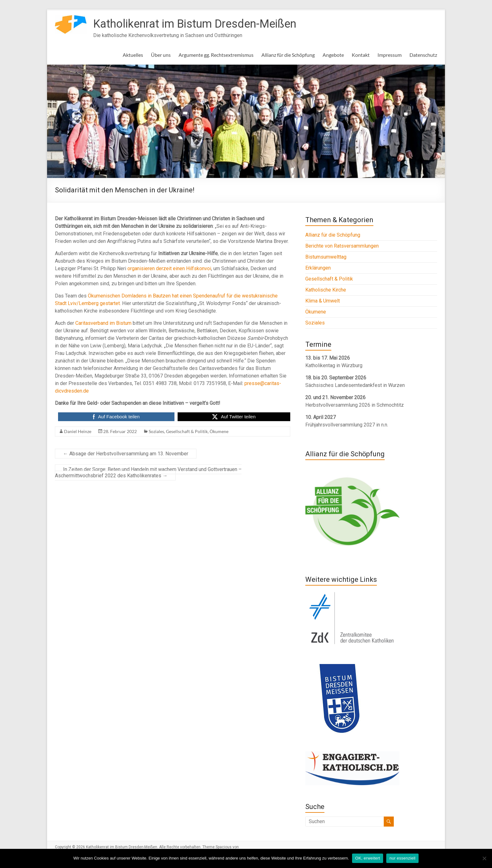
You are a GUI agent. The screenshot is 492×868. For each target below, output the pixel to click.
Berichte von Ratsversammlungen (342, 246)
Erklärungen (318, 268)
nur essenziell (402, 858)
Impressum (390, 55)
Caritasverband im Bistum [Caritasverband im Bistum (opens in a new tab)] (103, 323)
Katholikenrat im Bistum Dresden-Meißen (195, 24)
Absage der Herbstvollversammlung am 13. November (126, 454)
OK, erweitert (368, 858)
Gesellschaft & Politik (187, 431)
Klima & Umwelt (323, 301)
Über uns (161, 55)
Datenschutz (423, 55)
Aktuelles (133, 55)
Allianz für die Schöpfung (288, 55)
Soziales (156, 431)
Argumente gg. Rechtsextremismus (216, 55)
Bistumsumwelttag (326, 257)
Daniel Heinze (78, 431)
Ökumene (219, 431)
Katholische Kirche (326, 290)
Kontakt (361, 55)
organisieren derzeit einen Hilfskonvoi (169, 268)
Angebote (333, 55)
